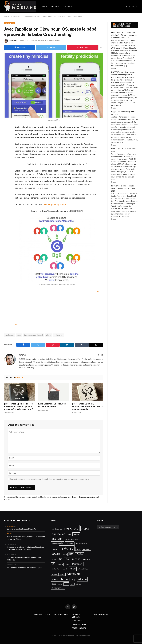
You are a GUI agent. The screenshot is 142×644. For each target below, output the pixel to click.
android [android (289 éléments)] (72, 528)
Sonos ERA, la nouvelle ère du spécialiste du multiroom (24, 558)
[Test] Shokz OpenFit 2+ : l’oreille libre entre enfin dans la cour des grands (87, 406)
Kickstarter (58, 335)
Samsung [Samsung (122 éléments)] (73, 574)
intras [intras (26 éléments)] (54, 559)
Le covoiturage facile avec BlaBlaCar (22, 529)
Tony (9, 534)
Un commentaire (37, 41)
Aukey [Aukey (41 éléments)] (76, 534)
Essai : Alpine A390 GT (120, 149)
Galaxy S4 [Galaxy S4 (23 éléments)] (87, 549)
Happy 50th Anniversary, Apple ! (124, 112)
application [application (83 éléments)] (59, 534)
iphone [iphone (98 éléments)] (76, 559)
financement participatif (34, 335)
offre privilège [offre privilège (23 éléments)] (83, 569)
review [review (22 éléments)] (62, 574)
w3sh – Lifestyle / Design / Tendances (122, 25)
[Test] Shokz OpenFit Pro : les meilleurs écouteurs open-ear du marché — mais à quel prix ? (19, 406)
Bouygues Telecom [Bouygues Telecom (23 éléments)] (71, 539)
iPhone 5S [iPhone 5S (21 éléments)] (86, 559)
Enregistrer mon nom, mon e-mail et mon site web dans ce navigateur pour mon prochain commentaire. (50, 479)
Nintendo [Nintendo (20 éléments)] (64, 569)
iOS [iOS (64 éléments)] (60, 559)
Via (16, 324)
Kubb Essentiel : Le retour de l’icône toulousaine (52, 405)
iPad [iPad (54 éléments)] (67, 559)
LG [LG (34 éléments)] (53, 564)
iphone (48, 335)
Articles (67, 7)
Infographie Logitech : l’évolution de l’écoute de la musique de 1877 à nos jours (26, 548)
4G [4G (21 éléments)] (53, 529)
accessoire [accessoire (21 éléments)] (60, 529)
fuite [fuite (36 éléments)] (78, 549)
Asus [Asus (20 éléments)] (69, 534)
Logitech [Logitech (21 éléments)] (60, 564)
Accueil (45, 7)
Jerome (15, 41)
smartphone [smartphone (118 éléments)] (60, 579)
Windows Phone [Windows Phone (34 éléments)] (58, 588)
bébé (19, 335)
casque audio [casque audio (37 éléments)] (57, 543)
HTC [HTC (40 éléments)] (71, 554)
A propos (36, 615)
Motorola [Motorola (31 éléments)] (55, 569)
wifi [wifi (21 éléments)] (72, 584)
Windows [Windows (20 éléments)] (79, 584)
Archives (76, 615)
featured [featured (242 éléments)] (67, 548)
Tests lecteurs (79, 624)
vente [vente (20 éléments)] (60, 584)
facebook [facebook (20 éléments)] (55, 549)
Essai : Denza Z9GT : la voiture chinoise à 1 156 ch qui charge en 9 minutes (124, 35)
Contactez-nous (60, 615)
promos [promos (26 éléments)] (55, 574)
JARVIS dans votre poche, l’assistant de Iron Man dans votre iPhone (26, 538)
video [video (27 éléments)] (66, 584)
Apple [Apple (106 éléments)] (85, 528)
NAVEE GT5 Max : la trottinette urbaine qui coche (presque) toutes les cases (123, 75)
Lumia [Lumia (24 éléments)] (67, 564)
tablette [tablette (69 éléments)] (82, 579)
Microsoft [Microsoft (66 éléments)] (77, 564)
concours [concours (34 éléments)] (69, 543)
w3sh (46, 615)
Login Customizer (102, 615)
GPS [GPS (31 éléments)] (65, 554)
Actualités (55, 7)
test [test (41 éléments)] (54, 584)
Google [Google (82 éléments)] (56, 554)
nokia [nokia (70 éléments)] (73, 568)
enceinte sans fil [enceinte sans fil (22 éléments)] (81, 543)
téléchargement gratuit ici (55, 204)
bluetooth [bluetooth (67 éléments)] (57, 539)
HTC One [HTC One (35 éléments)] (80, 554)
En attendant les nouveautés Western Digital (25, 568)
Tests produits (79, 628)
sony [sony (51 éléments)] (73, 579)
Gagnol (10, 526)
